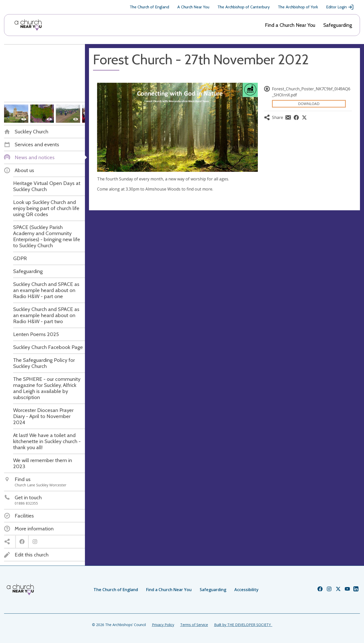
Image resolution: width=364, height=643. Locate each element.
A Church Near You (193, 7)
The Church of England (149, 7)
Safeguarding (338, 25)
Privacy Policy (163, 625)
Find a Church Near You (290, 25)
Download (309, 104)
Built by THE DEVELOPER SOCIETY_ (243, 625)
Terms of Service (194, 625)
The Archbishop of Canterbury (244, 7)
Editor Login (340, 7)
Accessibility (246, 590)
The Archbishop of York (298, 7)
